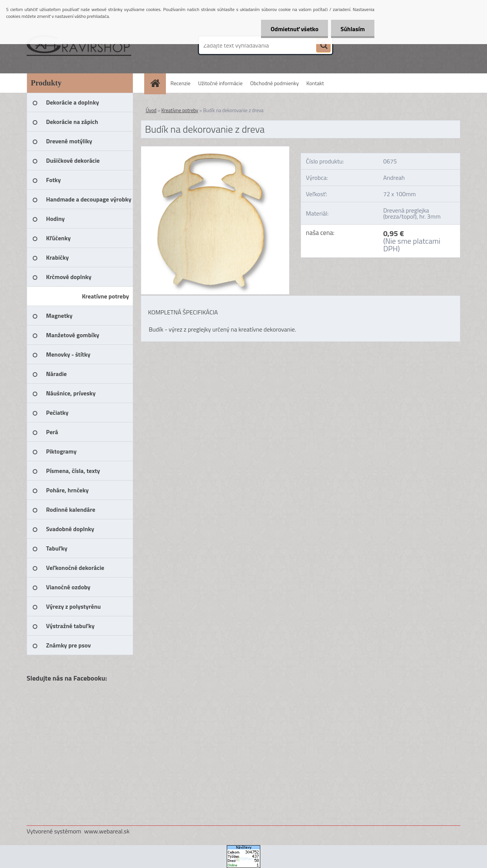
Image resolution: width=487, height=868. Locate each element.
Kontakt (315, 83)
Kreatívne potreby (180, 110)
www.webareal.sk (107, 831)
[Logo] (79, 45)
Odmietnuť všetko (294, 29)
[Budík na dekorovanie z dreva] (215, 149)
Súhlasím (353, 29)
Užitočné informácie (220, 83)
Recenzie (181, 83)
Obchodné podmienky (275, 83)
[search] (323, 46)
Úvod (151, 110)
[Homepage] (158, 83)
